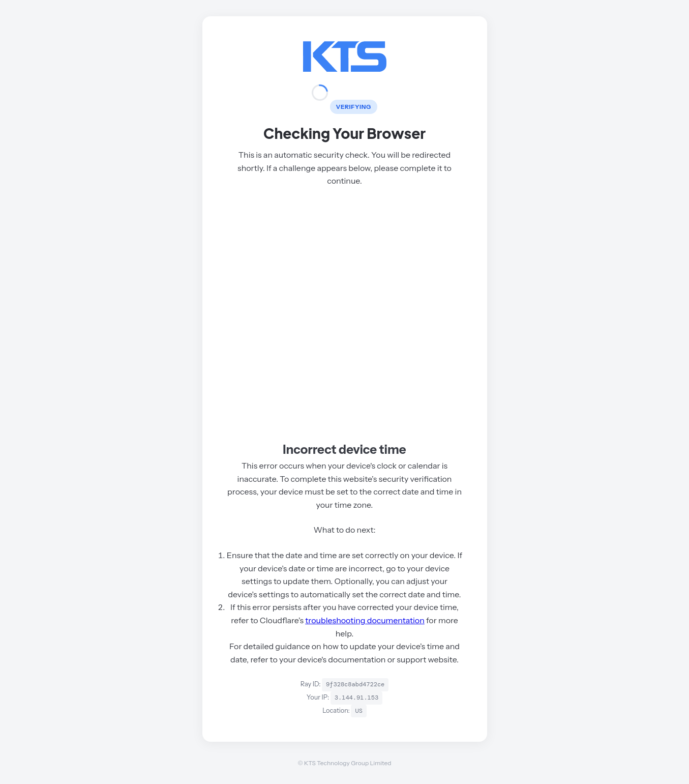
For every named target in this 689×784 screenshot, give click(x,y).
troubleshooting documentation (365, 620)
